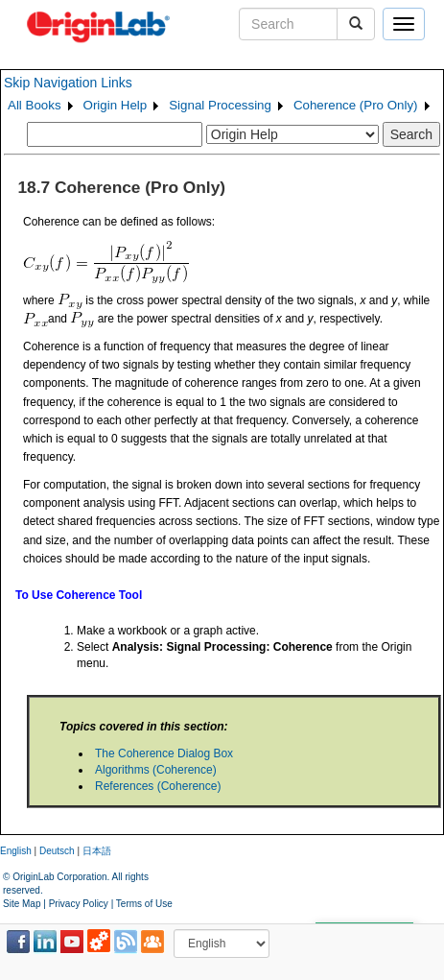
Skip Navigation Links (68, 83)
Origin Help (116, 105)
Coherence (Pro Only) (356, 105)
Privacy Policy (79, 904)
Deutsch (57, 851)
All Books (35, 105)
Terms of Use (144, 904)
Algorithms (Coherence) (156, 770)
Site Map (22, 904)
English (16, 851)
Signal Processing (220, 105)
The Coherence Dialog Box (164, 753)
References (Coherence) (158, 786)
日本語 (97, 851)
